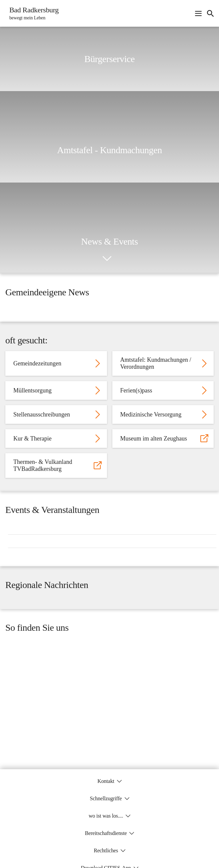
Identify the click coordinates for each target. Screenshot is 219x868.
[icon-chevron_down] (107, 259)
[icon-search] (210, 13)
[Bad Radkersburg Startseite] (32, 13)
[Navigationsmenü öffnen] (198, 13)
